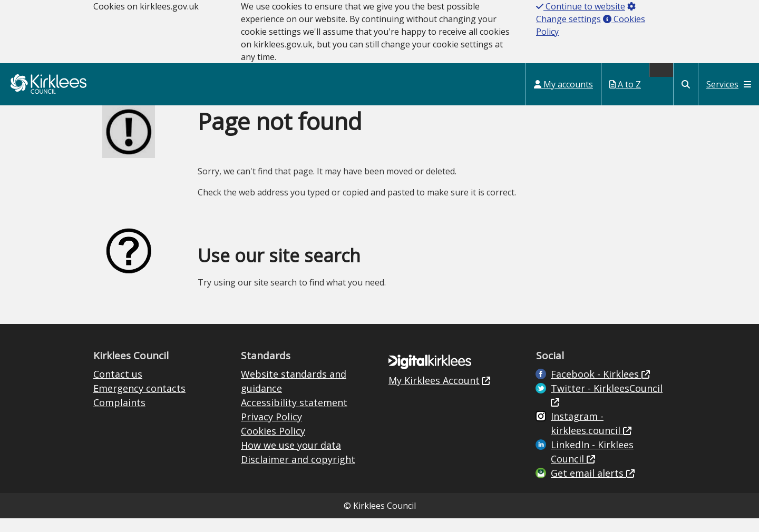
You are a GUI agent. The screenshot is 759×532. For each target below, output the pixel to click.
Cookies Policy (273, 431)
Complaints (119, 402)
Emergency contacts (139, 388)
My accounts (563, 84)
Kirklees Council (48, 84)
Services (729, 84)
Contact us (118, 374)
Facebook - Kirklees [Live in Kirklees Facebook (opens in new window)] (596, 374)
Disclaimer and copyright (298, 459)
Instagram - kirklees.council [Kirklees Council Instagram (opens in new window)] (587, 423)
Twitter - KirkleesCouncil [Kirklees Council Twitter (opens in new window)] (607, 388)
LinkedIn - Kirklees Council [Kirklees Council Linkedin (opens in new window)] (592, 452)
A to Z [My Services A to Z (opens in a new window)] (625, 84)
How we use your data (291, 445)
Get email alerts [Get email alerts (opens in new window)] (588, 473)
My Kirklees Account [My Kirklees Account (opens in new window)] (434, 380)
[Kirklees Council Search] (686, 84)
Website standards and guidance (294, 381)
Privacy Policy (271, 417)
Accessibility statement (294, 402)
